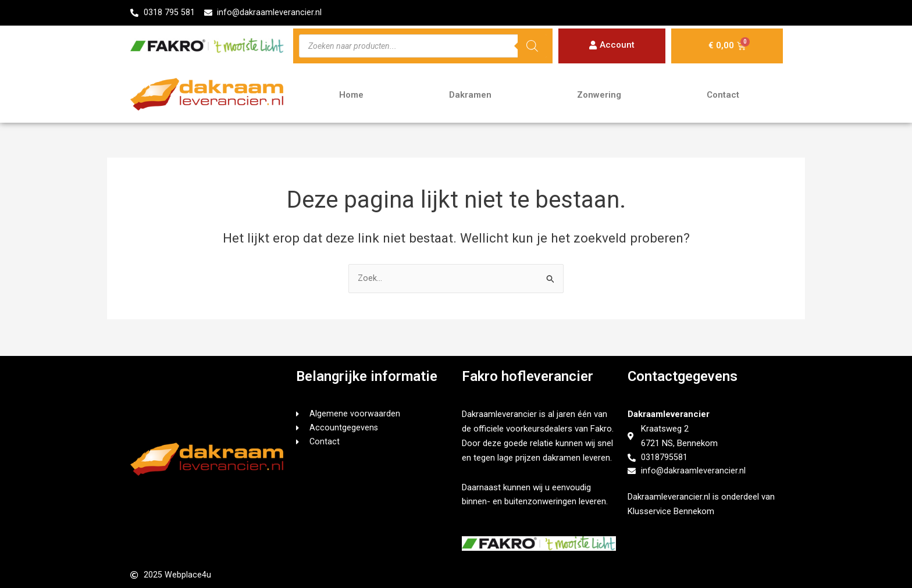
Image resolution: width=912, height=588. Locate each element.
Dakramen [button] (470, 95)
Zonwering (599, 95)
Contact (723, 95)
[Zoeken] (532, 47)
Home (351, 95)
